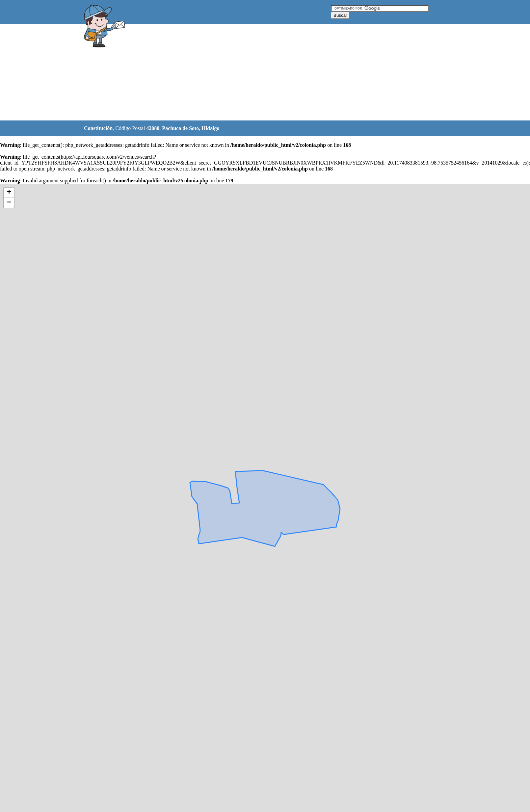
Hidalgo (210, 128)
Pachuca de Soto (180, 128)
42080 (153, 128)
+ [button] (9, 193)
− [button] (9, 203)
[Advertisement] (205, 72)
